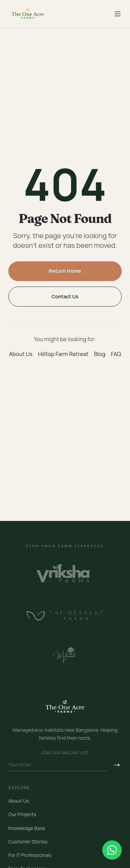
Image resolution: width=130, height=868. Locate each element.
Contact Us (65, 296)
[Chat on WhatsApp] (112, 850)
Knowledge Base (27, 828)
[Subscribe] (117, 765)
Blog (99, 354)
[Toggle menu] (118, 14)
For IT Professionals (30, 855)
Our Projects (22, 814)
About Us (21, 354)
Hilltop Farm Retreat (63, 354)
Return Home (65, 271)
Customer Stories (28, 842)
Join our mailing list (65, 753)
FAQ (116, 354)
